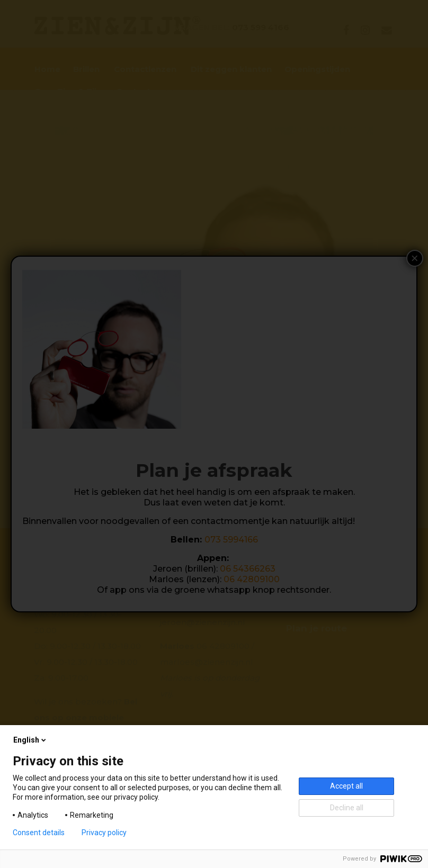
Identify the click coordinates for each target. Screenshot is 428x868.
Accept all (346, 786)
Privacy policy (104, 833)
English (30, 740)
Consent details (39, 833)
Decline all (347, 808)
